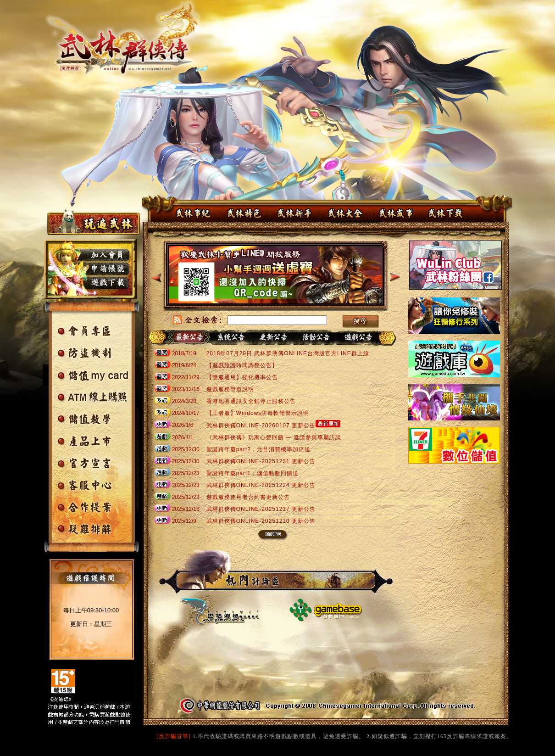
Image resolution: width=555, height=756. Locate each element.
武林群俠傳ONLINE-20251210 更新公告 (261, 521)
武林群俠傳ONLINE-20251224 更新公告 (261, 485)
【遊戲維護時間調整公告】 (242, 365)
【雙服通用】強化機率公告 (242, 377)
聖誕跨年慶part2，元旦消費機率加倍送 (258, 449)
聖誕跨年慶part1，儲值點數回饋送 (253, 473)
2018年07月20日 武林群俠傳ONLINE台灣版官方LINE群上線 (288, 353)
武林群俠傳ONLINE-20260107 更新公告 (261, 426)
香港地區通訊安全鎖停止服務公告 (251, 401)
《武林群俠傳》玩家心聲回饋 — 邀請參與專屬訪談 (274, 437)
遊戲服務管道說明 (230, 389)
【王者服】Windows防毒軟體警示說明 (258, 413)
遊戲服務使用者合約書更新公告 (248, 497)
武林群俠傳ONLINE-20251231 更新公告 (261, 461)
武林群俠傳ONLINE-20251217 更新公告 (261, 509)
